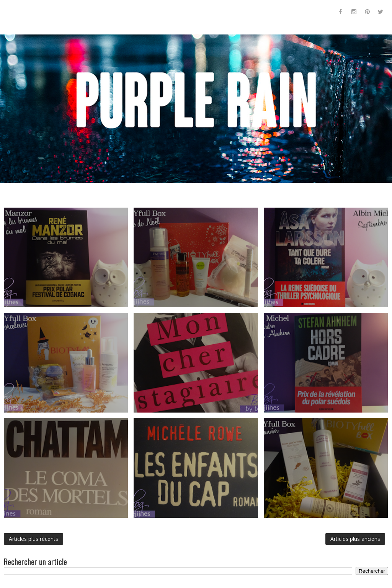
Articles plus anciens (355, 539)
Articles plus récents (33, 539)
